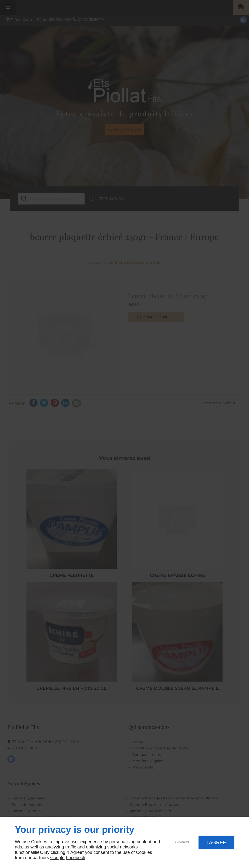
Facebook (76, 858)
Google (57, 858)
